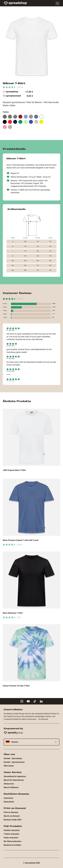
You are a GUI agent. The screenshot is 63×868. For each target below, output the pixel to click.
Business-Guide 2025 (13, 820)
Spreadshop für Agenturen (15, 776)
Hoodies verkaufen (12, 830)
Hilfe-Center (9, 766)
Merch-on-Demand (12, 816)
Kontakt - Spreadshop (13, 758)
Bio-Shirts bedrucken (13, 841)
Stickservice (9, 784)
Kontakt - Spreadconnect (14, 762)
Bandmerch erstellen (12, 845)
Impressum (8, 798)
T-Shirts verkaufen (11, 834)
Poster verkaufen (11, 838)
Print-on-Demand (11, 812)
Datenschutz (9, 802)
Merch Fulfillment (11, 787)
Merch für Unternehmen (14, 780)
